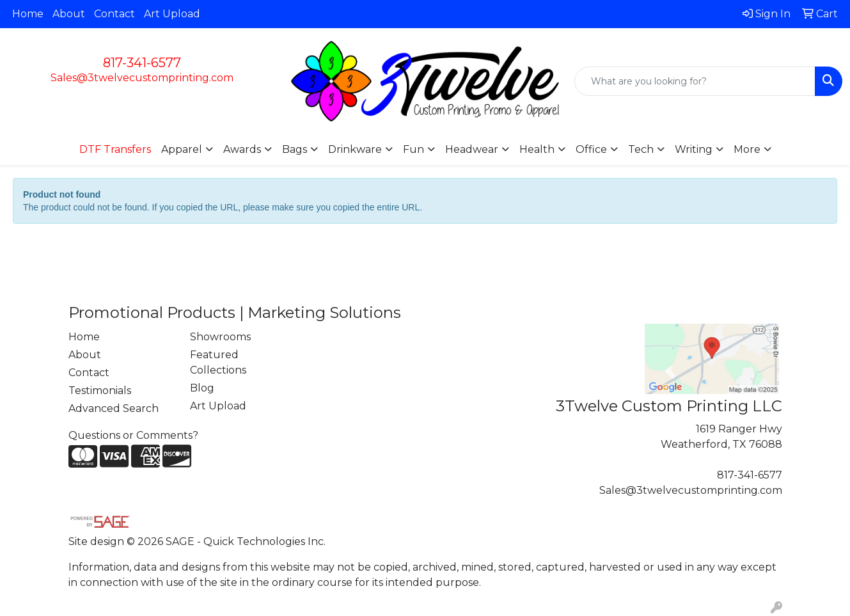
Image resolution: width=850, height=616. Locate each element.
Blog (202, 388)
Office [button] (591, 149)
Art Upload (172, 14)
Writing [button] (694, 149)
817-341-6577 (142, 63)
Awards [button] (242, 149)
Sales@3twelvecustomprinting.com (142, 78)
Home (28, 14)
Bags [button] (295, 149)
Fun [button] (413, 149)
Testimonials (100, 391)
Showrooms (220, 337)
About (69, 14)
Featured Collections (218, 362)
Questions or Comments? (133, 435)
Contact (114, 14)
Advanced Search (114, 408)
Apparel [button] (182, 149)
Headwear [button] (472, 149)
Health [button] (537, 149)
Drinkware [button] (355, 149)
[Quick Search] (695, 81)
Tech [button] (641, 149)
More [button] (747, 149)
